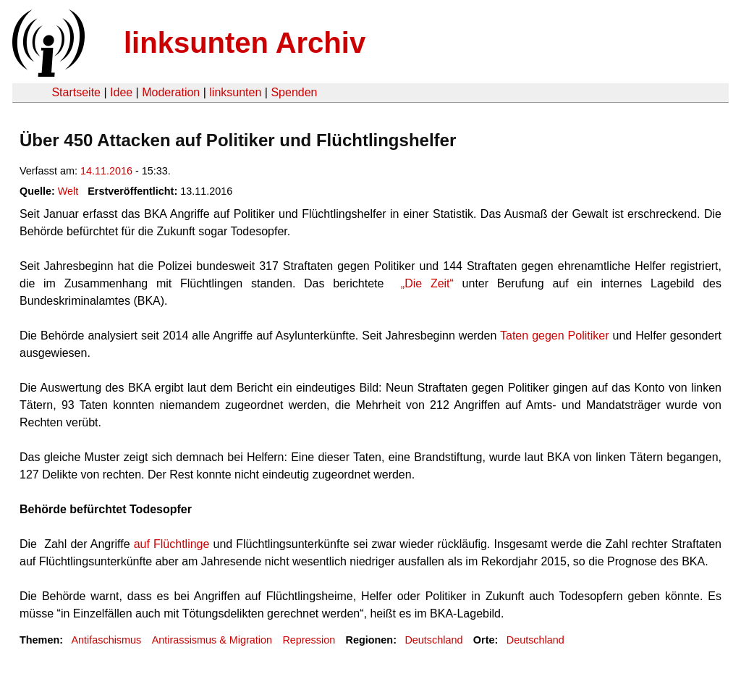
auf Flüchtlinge (172, 544)
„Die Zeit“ (427, 283)
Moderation (171, 92)
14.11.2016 (106, 171)
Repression (309, 640)
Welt (68, 191)
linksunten (235, 92)
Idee (121, 92)
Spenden (294, 92)
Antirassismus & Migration (212, 640)
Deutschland (433, 640)
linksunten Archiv (245, 43)
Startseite (76, 92)
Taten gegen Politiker (555, 336)
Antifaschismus (106, 640)
